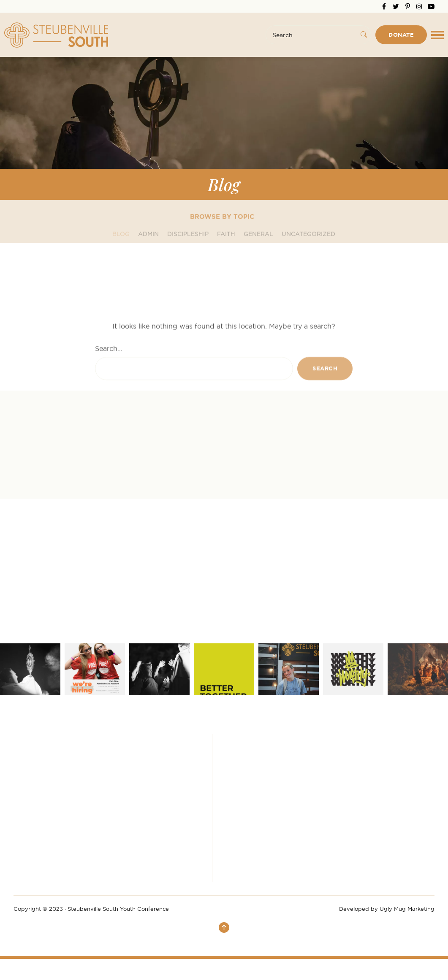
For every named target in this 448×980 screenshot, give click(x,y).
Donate (401, 35)
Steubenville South (56, 35)
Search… (109, 411)
